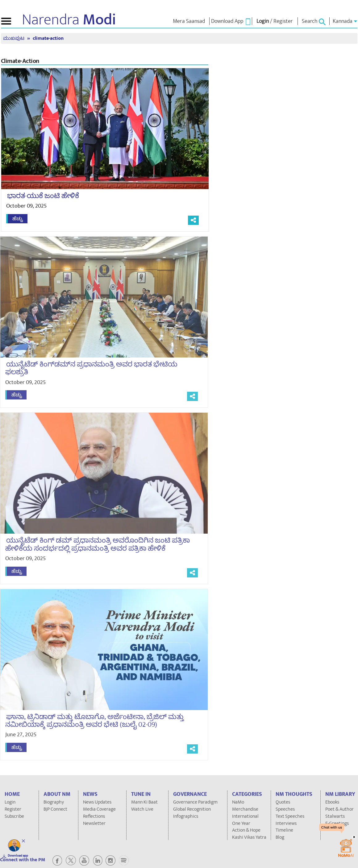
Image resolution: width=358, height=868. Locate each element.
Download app (18, 856)
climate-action (48, 38)
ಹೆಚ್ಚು (18, 219)
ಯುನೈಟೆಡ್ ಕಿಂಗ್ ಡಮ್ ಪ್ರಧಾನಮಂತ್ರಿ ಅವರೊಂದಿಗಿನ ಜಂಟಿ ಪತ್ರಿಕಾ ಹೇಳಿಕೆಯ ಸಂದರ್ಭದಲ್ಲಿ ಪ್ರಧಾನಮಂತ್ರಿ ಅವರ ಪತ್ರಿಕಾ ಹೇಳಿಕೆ (95, 544)
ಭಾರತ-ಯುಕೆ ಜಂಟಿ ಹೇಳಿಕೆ (43, 196)
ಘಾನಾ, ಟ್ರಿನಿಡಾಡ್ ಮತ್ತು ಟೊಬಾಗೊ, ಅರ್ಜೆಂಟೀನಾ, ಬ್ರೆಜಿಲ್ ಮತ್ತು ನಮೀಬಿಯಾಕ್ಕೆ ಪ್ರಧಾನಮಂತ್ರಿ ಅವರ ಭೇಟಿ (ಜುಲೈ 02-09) (92, 721)
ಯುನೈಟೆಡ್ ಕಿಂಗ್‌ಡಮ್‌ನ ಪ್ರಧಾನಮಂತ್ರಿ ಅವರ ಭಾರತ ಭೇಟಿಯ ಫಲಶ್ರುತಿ (89, 368)
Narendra (69, 20)
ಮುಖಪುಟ (14, 38)
